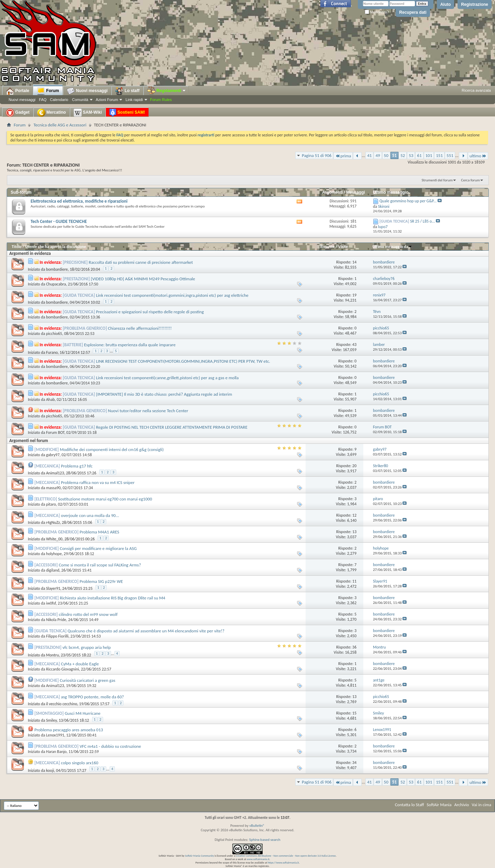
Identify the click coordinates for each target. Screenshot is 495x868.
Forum (48, 91)
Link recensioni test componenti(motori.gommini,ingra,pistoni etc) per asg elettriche (172, 295)
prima (343, 156)
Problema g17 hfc (77, 466)
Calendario (59, 100)
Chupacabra (56, 284)
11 (354, 581)
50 (386, 155)
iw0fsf (51, 603)
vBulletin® (257, 826)
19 (354, 295)
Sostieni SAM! (127, 113)
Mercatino (52, 113)
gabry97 (53, 455)
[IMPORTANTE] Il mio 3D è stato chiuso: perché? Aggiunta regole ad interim (164, 394)
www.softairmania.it (258, 859)
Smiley (51, 720)
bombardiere (57, 269)
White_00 (54, 539)
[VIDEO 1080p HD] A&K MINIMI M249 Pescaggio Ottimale (143, 279)
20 (354, 466)
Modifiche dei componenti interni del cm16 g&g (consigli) (112, 449)
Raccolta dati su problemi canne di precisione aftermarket (141, 262)
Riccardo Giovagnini (63, 669)
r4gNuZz (53, 522)
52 (403, 155)
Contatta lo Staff (410, 805)
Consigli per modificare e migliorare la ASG (98, 548)
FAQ (43, 100)
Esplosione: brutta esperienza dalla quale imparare (130, 345)
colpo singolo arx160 (80, 763)
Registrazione (475, 4)
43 (354, 345)
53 (411, 155)
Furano (52, 352)
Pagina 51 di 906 (317, 155)
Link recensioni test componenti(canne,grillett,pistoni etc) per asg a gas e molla (167, 378)
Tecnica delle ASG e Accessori (60, 125)
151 (439, 155)
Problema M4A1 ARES (99, 532)
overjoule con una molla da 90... (90, 515)
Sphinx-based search (265, 840)
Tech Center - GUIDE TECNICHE (59, 221)
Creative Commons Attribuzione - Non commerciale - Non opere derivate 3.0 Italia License (286, 856)
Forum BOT (55, 432)
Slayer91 (53, 588)
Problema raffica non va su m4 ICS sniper (98, 482)
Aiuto (446, 4)
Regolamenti (167, 91)
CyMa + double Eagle (80, 664)
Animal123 (55, 473)
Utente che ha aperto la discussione (56, 247)
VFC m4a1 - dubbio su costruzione (110, 746)
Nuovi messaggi (22, 100)
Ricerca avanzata (476, 90)
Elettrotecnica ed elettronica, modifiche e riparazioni (79, 201)
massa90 (53, 488)
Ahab (50, 399)
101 (429, 155)
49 (378, 155)
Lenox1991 (55, 735)
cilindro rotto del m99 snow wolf (88, 614)
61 (419, 155)
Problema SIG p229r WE (101, 581)
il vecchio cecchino (62, 704)
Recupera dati (413, 12)
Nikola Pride (56, 620)
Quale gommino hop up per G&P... (408, 201)
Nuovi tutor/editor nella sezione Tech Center (148, 411)
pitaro (51, 504)
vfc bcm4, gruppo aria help (87, 647)
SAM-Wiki (88, 113)
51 (394, 155)
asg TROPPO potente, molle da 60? (92, 697)
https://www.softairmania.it (283, 863)
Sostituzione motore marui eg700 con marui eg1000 (105, 499)
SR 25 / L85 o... (422, 221)
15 (354, 713)
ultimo (478, 156)
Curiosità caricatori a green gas (87, 680)
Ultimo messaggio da (392, 247)
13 (354, 532)
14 (354, 262)
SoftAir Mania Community (199, 856)
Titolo (17, 247)
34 (354, 763)
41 (369, 155)
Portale (18, 91)
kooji (50, 770)
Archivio (462, 805)
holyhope (54, 554)
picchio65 (54, 334)
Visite (343, 247)
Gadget (18, 113)
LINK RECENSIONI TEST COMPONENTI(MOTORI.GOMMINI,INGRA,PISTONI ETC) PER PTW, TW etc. (183, 361)
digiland (53, 570)
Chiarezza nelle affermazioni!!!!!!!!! (140, 328)
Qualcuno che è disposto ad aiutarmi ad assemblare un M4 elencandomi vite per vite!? (146, 631)
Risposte (328, 247)
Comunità (80, 100)
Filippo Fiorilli (57, 636)
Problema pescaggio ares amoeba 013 (69, 730)
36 (354, 647)
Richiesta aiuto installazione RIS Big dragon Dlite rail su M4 (113, 598)
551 (450, 155)
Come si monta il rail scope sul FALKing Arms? (100, 565)
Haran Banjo (56, 752)
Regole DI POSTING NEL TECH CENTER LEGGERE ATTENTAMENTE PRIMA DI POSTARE (172, 427)
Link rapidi (134, 100)
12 (354, 515)
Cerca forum (470, 180)
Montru (52, 655)
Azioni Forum (107, 100)
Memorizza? (377, 12)
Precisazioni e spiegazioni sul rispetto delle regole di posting (150, 312)
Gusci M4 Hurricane (82, 713)
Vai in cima (481, 805)
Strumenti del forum (437, 180)
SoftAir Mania (439, 805)
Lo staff (127, 91)
